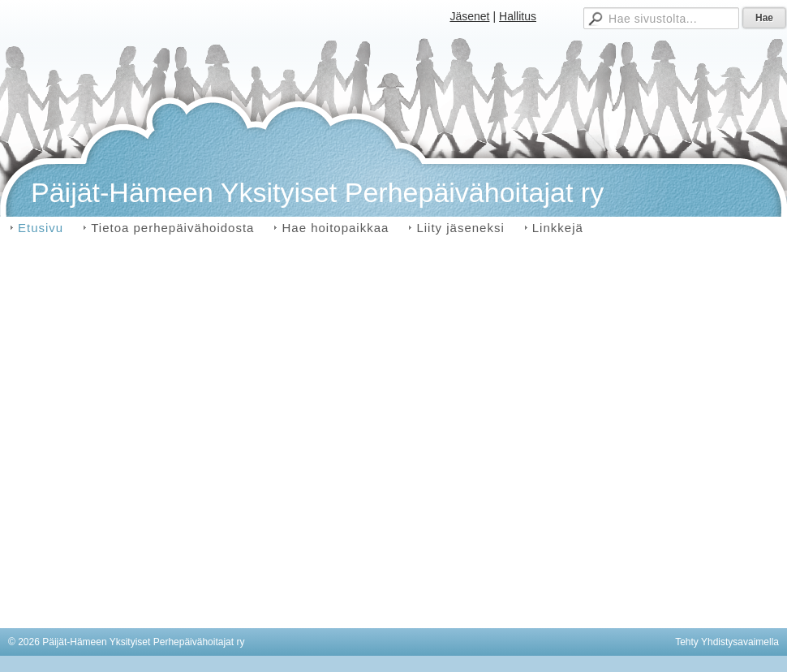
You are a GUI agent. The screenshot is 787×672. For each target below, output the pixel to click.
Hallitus (518, 16)
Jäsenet (469, 16)
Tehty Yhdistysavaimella (727, 642)
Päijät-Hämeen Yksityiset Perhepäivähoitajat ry (317, 192)
